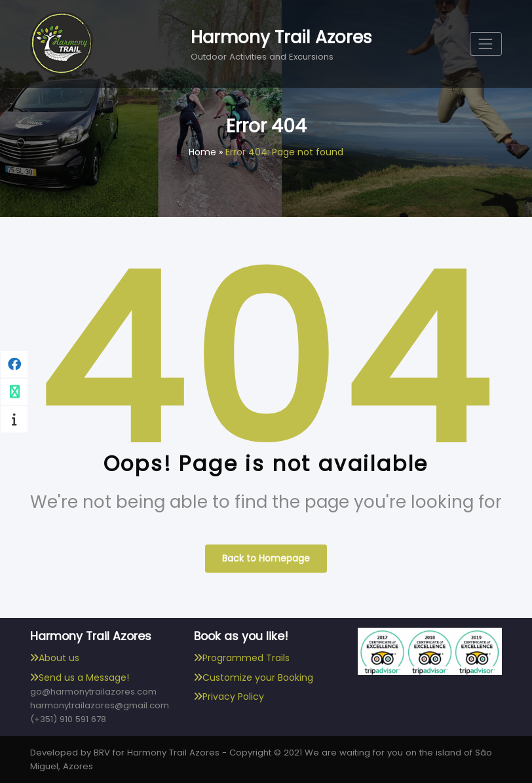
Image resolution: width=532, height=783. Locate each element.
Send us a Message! (84, 678)
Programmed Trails (246, 658)
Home (202, 152)
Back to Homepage (266, 558)
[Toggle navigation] (486, 44)
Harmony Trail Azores (282, 37)
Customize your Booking (258, 678)
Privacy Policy (233, 697)
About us (59, 658)
